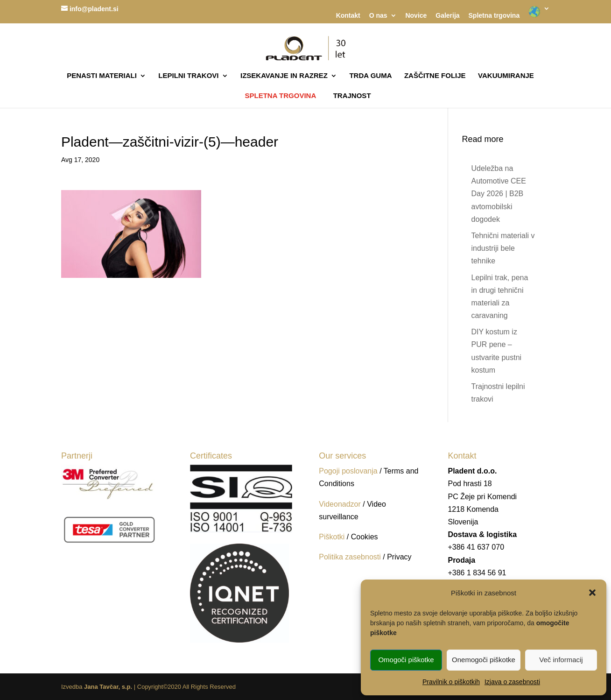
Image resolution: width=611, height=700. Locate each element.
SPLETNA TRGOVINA (280, 95)
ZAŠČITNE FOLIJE (435, 76)
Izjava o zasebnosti (512, 682)
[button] (592, 593)
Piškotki (332, 537)
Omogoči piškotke (406, 660)
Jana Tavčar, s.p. (108, 687)
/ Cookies (362, 537)
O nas (378, 16)
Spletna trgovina (494, 16)
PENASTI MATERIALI (102, 76)
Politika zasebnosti (351, 557)
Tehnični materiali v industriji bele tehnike (503, 248)
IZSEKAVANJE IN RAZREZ (284, 76)
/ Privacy (397, 557)
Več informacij (561, 660)
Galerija (447, 16)
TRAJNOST (352, 96)
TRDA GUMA (370, 76)
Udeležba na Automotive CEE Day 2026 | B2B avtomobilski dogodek (498, 194)
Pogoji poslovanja (348, 471)
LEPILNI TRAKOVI (188, 76)
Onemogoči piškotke (484, 660)
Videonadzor (340, 504)
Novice (416, 16)
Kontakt (348, 16)
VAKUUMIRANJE (506, 76)
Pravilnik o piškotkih (451, 682)
